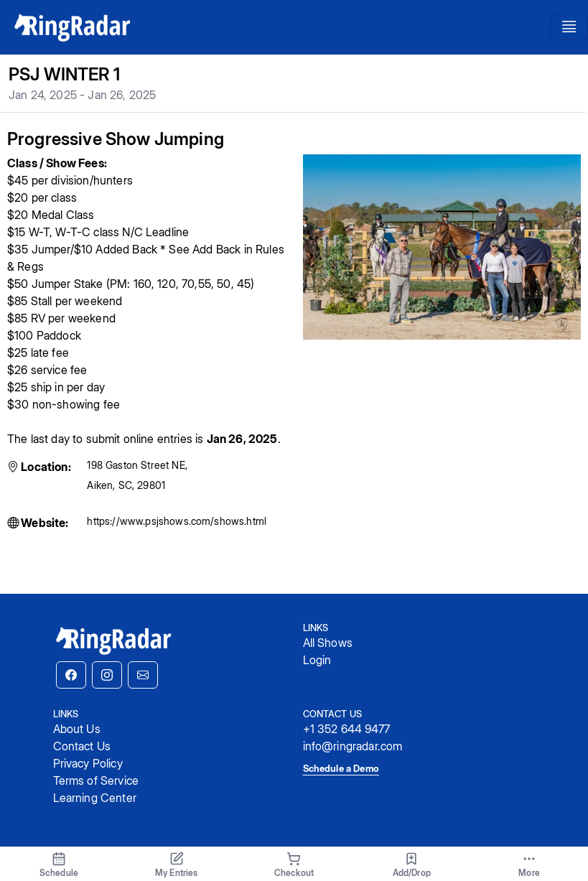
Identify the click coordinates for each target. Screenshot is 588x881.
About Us (77, 729)
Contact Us (82, 746)
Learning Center (95, 798)
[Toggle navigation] (569, 27)
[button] (71, 675)
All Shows (328, 643)
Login (317, 660)
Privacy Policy (88, 763)
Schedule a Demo (341, 768)
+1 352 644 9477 (346, 729)
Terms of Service (96, 780)
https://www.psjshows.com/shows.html (177, 521)
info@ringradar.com (353, 746)
